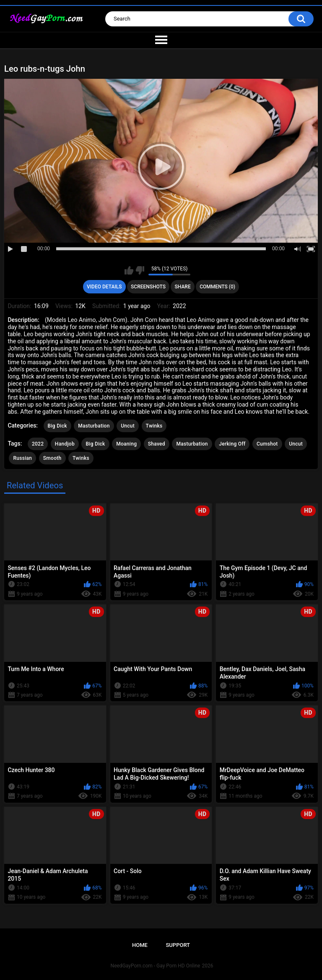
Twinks (154, 426)
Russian (22, 458)
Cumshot (267, 444)
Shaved (157, 444)
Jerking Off (232, 444)
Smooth (52, 458)
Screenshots (148, 287)
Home (140, 945)
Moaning (126, 444)
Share (183, 287)
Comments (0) (217, 287)
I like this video (129, 270)
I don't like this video (140, 270)
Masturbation (94, 426)
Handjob (65, 444)
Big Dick (57, 426)
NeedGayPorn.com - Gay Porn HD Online (156, 966)
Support (178, 945)
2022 (38, 444)
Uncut (128, 426)
